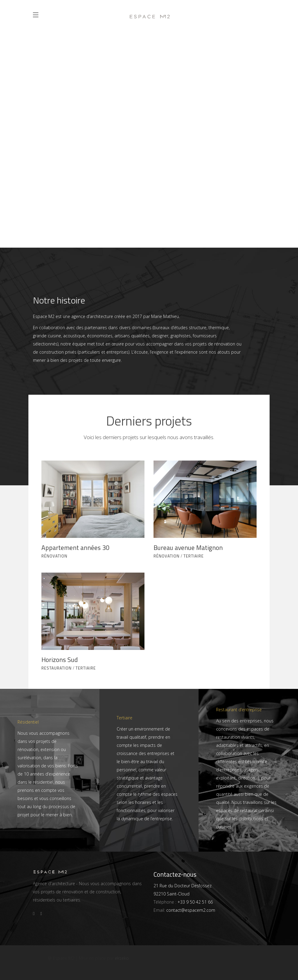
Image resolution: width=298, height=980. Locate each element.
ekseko (122, 958)
